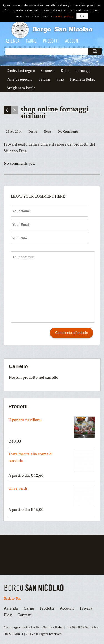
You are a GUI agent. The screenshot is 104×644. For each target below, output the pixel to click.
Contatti (25, 615)
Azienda (12, 41)
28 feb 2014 (14, 131)
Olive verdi (52, 496)
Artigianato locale (21, 88)
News (48, 131)
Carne (31, 41)
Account (73, 41)
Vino (60, 79)
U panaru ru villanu (52, 427)
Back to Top (12, 598)
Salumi (44, 79)
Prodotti (51, 41)
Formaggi (83, 71)
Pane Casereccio (20, 79)
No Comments (69, 131)
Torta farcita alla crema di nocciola (52, 461)
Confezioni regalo (21, 71)
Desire (33, 131)
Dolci (65, 71)
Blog (8, 615)
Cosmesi (48, 71)
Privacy (86, 608)
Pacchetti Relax (83, 79)
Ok (82, 16)
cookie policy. (64, 16)
